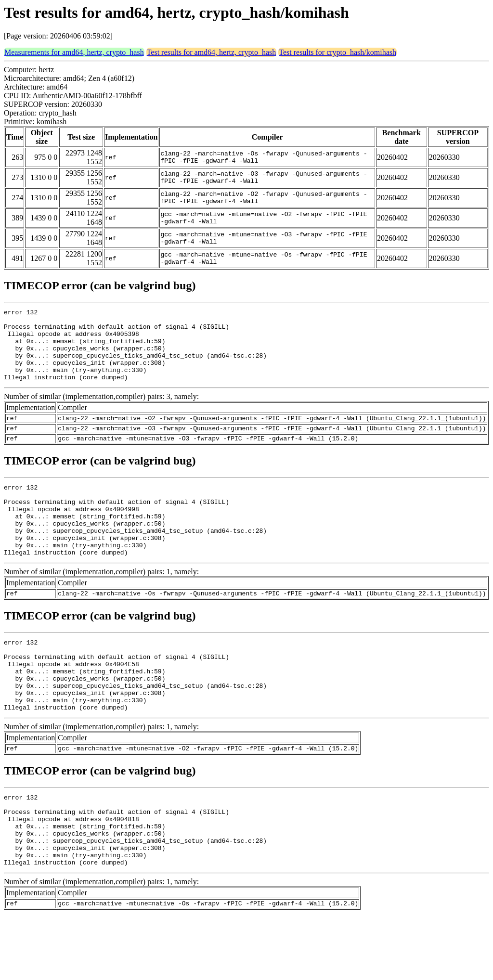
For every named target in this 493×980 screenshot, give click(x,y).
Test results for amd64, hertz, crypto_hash (212, 52)
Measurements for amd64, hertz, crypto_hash (74, 52)
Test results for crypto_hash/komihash (337, 52)
